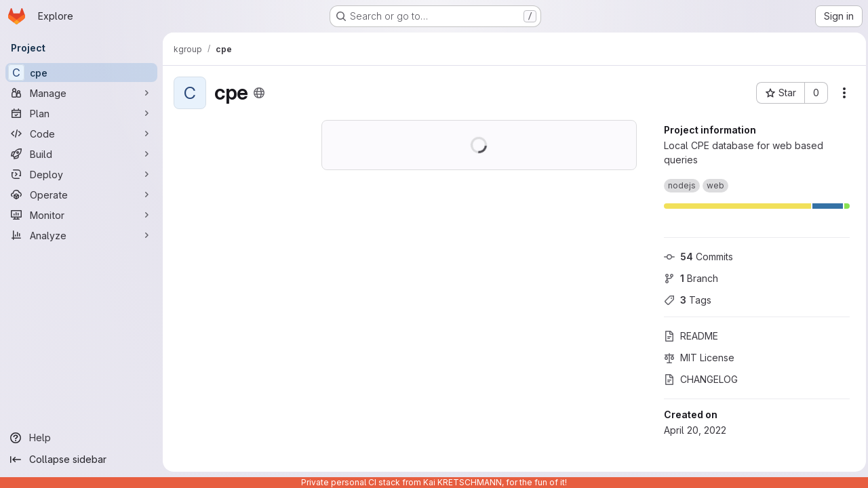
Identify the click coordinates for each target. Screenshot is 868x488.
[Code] (81, 134)
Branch (688, 278)
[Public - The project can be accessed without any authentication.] (259, 93)
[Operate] (81, 195)
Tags (684, 300)
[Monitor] (81, 215)
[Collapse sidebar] (81, 460)
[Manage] (81, 93)
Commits (695, 257)
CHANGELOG (697, 379)
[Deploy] (81, 174)
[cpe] (81, 73)
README (688, 336)
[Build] (81, 154)
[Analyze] (81, 235)
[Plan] (81, 113)
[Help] (81, 438)
